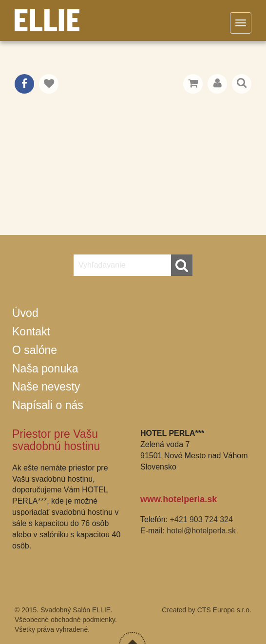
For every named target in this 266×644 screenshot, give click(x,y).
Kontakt (31, 332)
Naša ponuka (45, 369)
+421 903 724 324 (201, 519)
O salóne (35, 350)
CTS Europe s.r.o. (224, 610)
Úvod (25, 313)
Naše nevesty (46, 387)
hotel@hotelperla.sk (201, 531)
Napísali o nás (48, 405)
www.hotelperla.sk (179, 499)
